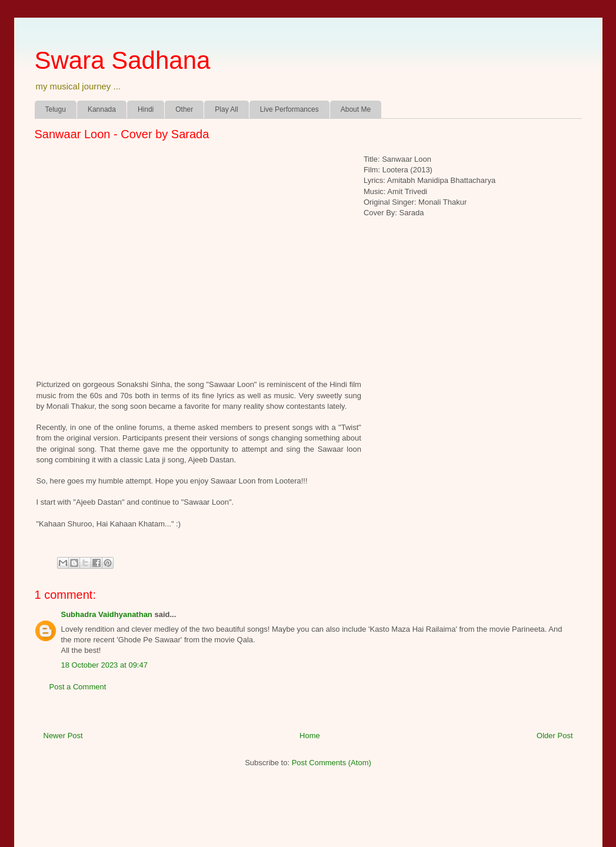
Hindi (146, 109)
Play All (226, 109)
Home (310, 736)
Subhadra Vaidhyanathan (107, 614)
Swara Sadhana (123, 60)
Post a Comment (78, 687)
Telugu (56, 109)
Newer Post (63, 736)
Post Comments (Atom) (332, 763)
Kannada (102, 109)
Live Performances (289, 109)
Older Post (555, 736)
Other (184, 109)
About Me (356, 109)
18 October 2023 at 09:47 (104, 665)
